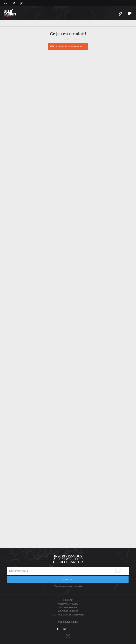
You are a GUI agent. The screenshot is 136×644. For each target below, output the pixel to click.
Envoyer (68, 579)
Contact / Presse (68, 604)
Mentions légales (68, 611)
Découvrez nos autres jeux (68, 46)
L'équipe (68, 600)
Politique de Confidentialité (68, 615)
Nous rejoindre (68, 607)
